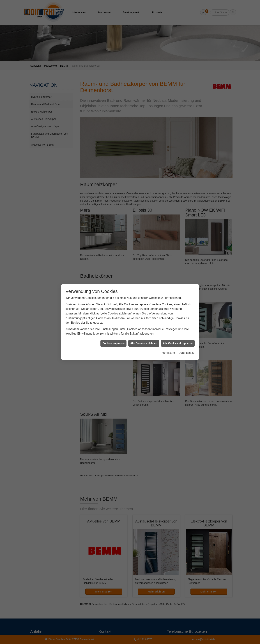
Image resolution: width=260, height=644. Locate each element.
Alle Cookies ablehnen (144, 343)
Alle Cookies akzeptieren (178, 343)
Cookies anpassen (113, 343)
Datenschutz (187, 353)
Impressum (168, 353)
